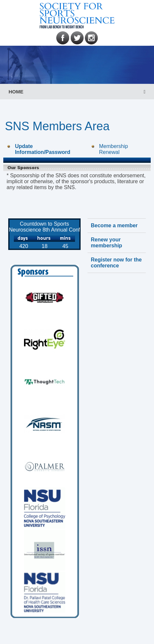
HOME (16, 92)
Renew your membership (106, 243)
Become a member (114, 225)
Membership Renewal (114, 149)
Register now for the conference (116, 263)
